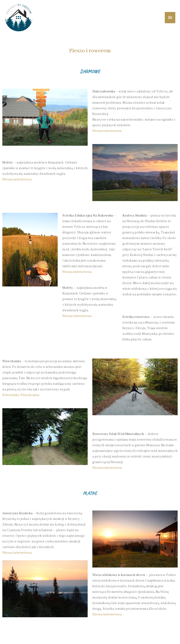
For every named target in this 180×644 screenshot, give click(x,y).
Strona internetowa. (17, 179)
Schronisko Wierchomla (21, 395)
